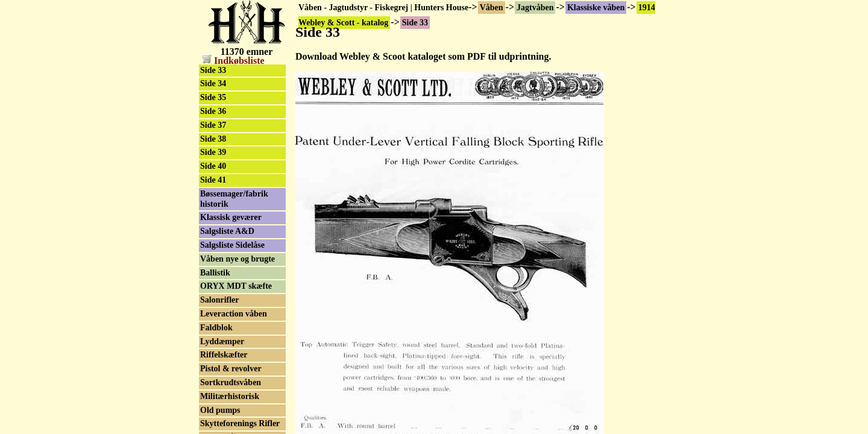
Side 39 (213, 152)
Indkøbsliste (233, 61)
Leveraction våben (234, 314)
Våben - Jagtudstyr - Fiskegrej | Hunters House (383, 8)
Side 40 (213, 166)
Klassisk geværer (231, 217)
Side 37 (213, 125)
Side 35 (213, 97)
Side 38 (213, 139)
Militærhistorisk (230, 396)
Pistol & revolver (231, 369)
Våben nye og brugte (237, 259)
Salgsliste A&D (227, 231)
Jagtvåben (535, 8)
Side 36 (213, 111)
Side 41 (213, 180)
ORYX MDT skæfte (236, 286)
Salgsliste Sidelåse (232, 245)
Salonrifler (220, 300)
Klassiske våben (596, 8)
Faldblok (216, 328)
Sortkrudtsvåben (231, 382)
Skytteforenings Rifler (240, 423)
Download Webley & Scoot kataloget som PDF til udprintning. (423, 56)
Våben (492, 8)
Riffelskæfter (224, 355)
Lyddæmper (222, 341)
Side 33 (213, 70)
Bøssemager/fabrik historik (234, 199)
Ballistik (215, 273)
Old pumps (220, 410)
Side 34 (213, 83)
